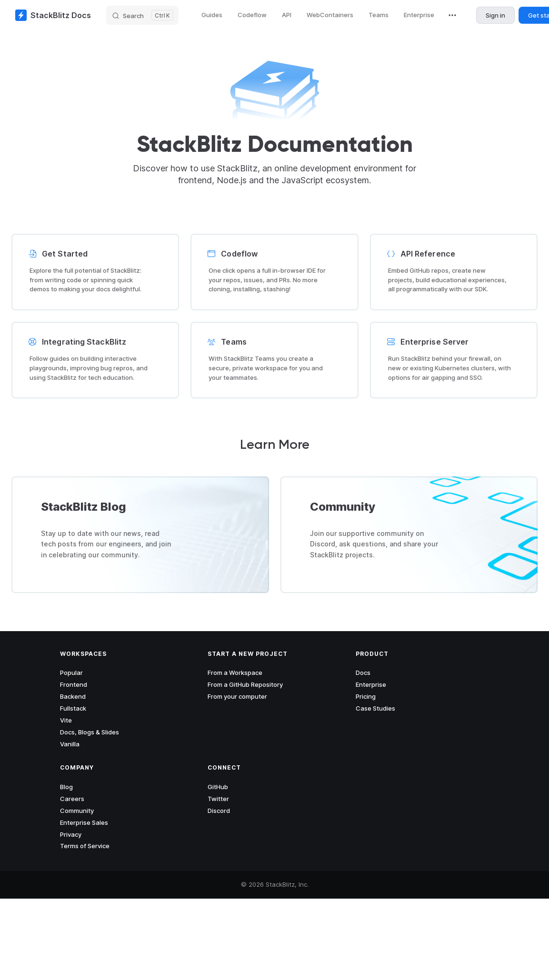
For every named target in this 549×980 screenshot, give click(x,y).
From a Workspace (235, 673)
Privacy (71, 834)
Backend (73, 696)
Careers (72, 799)
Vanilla (70, 744)
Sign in (495, 15)
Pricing (366, 696)
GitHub (218, 787)
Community (77, 811)
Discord (219, 811)
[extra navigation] (452, 15)
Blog (66, 787)
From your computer (237, 696)
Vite (66, 720)
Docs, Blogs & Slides (90, 732)
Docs (363, 673)
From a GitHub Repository (245, 684)
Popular (71, 673)
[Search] (142, 15)
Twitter (218, 799)
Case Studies (375, 708)
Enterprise (371, 684)
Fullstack (73, 708)
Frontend (74, 684)
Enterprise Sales (84, 822)
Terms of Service (85, 846)
